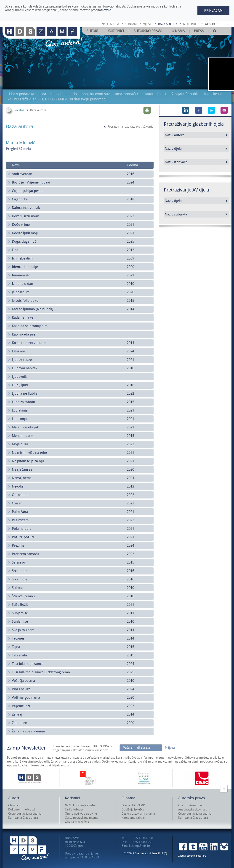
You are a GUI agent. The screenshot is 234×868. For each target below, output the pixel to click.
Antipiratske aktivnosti (193, 809)
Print (147, 110)
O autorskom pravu (191, 805)
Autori (92, 31)
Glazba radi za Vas (77, 822)
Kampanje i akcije (133, 818)
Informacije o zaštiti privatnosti (49, 765)
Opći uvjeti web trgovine (81, 814)
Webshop (211, 24)
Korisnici (116, 31)
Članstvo (14, 805)
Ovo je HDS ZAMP (133, 805)
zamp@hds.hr (141, 846)
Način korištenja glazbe (80, 805)
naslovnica (110, 24)
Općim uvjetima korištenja (119, 762)
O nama (178, 31)
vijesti (148, 24)
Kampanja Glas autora (23, 818)
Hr (227, 24)
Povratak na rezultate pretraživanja (130, 127)
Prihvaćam (213, 10)
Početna (19, 110)
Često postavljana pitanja (25, 814)
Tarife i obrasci (74, 809)
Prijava (170, 748)
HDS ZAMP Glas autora (29, 848)
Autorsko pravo (148, 31)
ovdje (107, 10)
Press (199, 31)
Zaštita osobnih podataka (192, 856)
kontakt (131, 24)
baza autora (168, 24)
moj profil (191, 24)
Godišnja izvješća (133, 809)
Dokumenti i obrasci (22, 809)
